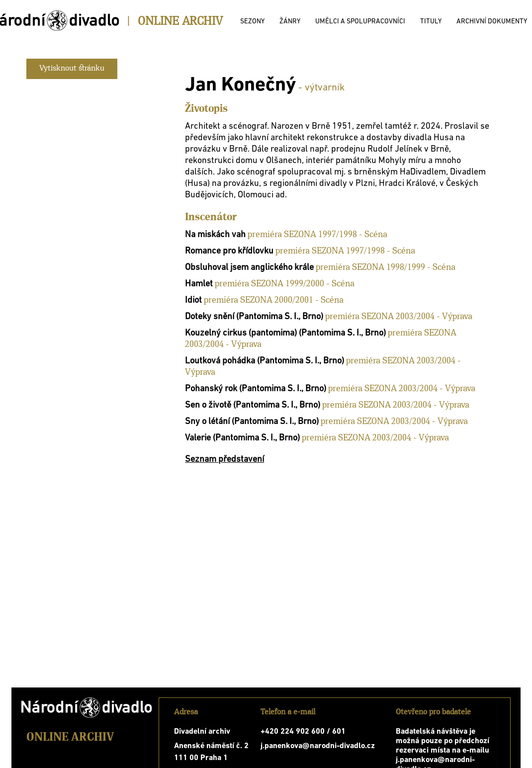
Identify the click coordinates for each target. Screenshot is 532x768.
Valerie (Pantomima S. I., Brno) (242, 438)
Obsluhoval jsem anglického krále (249, 268)
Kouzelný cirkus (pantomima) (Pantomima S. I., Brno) (285, 333)
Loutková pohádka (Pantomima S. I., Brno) (265, 361)
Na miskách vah (215, 235)
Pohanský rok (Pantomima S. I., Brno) (256, 389)
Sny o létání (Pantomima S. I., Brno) (252, 422)
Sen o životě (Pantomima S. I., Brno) (253, 405)
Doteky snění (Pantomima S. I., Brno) (254, 317)
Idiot (193, 300)
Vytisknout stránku (72, 69)
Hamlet (199, 284)
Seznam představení (224, 460)
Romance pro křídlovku (229, 251)
